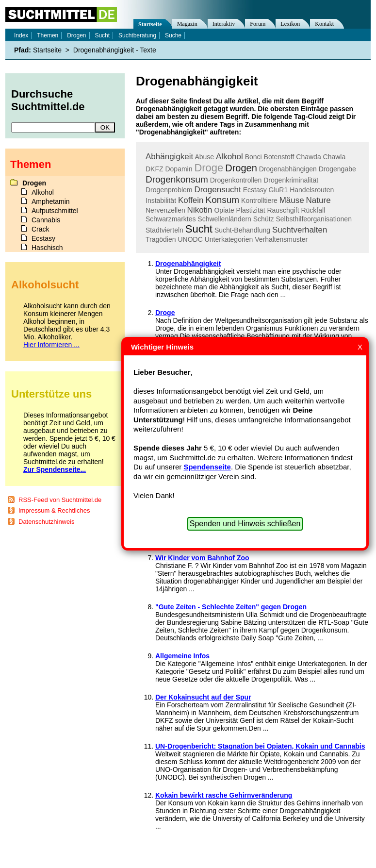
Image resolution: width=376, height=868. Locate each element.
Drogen (241, 168)
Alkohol (229, 157)
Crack (41, 229)
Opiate (224, 210)
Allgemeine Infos (182, 656)
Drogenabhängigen (288, 169)
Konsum (222, 200)
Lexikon (290, 24)
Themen (48, 35)
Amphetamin (51, 201)
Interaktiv (224, 24)
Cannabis (46, 220)
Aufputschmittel (55, 211)
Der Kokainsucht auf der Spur (203, 697)
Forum (258, 24)
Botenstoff (279, 157)
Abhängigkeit (169, 157)
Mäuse (292, 200)
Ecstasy (255, 190)
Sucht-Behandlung (242, 230)
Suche (173, 35)
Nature (319, 200)
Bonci (253, 157)
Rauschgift (283, 210)
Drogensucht (217, 190)
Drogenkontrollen (236, 180)
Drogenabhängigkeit (188, 264)
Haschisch (47, 248)
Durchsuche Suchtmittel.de (48, 100)
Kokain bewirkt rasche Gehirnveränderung (224, 795)
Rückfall (313, 210)
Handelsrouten (312, 190)
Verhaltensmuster (281, 239)
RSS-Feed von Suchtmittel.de (60, 500)
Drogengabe (337, 169)
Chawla (335, 157)
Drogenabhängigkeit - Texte (115, 50)
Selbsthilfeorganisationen (313, 219)
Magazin (187, 24)
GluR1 (278, 190)
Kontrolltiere (259, 200)
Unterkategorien (229, 239)
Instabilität (161, 200)
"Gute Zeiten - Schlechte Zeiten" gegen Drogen (231, 607)
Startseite (150, 24)
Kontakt (324, 24)
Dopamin (179, 169)
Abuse (204, 157)
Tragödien (161, 239)
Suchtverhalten (300, 230)
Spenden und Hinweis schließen (245, 524)
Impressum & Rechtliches (54, 510)
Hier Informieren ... (51, 345)
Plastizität (251, 210)
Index (21, 35)
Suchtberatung (137, 35)
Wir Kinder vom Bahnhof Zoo (202, 558)
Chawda (308, 157)
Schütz (264, 219)
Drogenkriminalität (291, 180)
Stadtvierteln (164, 230)
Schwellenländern (224, 219)
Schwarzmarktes (171, 219)
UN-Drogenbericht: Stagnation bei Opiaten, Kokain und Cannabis (260, 746)
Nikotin (200, 210)
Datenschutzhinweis (47, 522)
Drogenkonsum (177, 179)
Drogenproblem (169, 190)
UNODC (190, 239)
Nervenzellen (165, 210)
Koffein (191, 200)
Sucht (199, 229)
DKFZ (155, 169)
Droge (209, 168)
